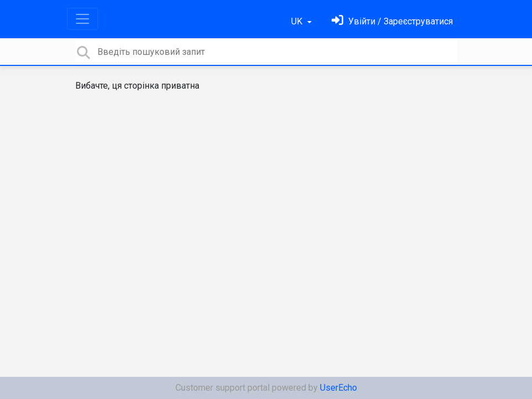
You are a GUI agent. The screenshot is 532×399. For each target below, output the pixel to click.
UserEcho (339, 388)
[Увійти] (392, 21)
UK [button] (298, 21)
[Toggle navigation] (82, 19)
